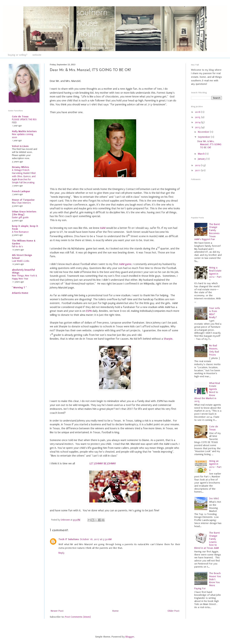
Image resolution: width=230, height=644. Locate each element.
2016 (198, 112)
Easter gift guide (20, 217)
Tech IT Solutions (69, 539)
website (37, 55)
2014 (198, 122)
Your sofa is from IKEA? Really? (214, 313)
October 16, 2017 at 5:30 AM (96, 539)
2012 (198, 165)
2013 (198, 127)
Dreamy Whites (20, 167)
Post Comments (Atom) (78, 617)
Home (115, 611)
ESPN (89, 311)
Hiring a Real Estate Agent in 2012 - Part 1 (215, 274)
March (202, 154)
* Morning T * (19, 287)
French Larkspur (21, 191)
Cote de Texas (20, 116)
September (204, 137)
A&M (103, 228)
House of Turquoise (23, 200)
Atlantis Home (20, 293)
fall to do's (17, 247)
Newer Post (57, 611)
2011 (198, 170)
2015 (198, 117)
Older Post (173, 611)
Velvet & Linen (20, 146)
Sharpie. (168, 339)
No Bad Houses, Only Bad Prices (214, 350)
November (204, 132)
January (202, 159)
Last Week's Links (21, 261)
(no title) (214, 498)
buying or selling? (18, 55)
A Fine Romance (20, 232)
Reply (61, 553)
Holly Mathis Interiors (24, 131)
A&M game (125, 264)
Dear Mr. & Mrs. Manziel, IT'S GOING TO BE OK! (209, 144)
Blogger (130, 637)
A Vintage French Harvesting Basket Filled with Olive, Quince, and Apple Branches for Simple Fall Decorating (24, 176)
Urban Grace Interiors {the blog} (24, 213)
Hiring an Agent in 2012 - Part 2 (215, 466)
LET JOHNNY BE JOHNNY (103, 464)
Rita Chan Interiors (21, 203)
